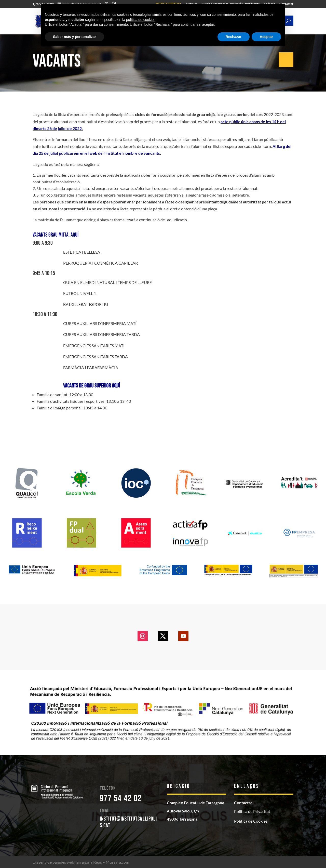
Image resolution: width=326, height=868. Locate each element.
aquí (74, 235)
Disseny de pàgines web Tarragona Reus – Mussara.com (81, 862)
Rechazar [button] (234, 37)
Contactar (243, 803)
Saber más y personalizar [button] (74, 37)
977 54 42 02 (121, 799)
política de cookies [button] (141, 20)
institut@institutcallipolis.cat (128, 822)
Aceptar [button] (266, 37)
